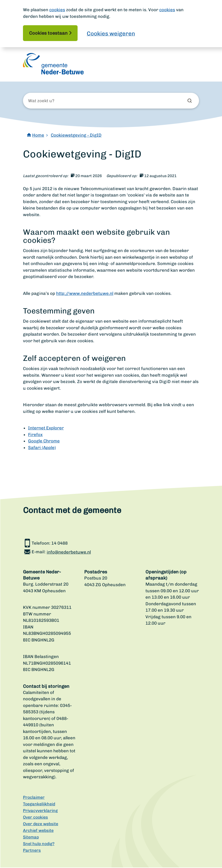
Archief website (38, 831)
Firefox (35, 435)
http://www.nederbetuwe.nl (85, 294)
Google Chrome (44, 442)
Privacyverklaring (40, 811)
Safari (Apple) (42, 448)
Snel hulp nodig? (39, 844)
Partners (32, 851)
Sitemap (31, 838)
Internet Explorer (46, 429)
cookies (57, 10)
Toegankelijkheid (39, 804)
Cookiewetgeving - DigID (76, 136)
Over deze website (41, 824)
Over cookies (35, 818)
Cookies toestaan (48, 33)
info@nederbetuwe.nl (69, 553)
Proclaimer (34, 798)
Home (38, 136)
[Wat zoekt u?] (56, 101)
